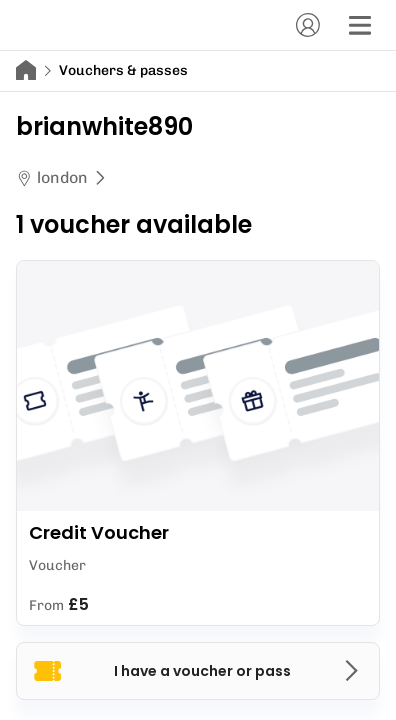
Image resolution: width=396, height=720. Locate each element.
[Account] (308, 25)
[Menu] (360, 25)
